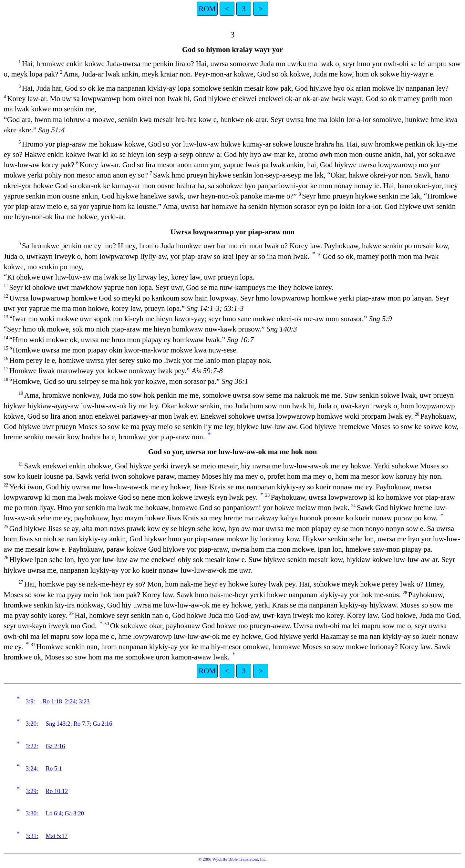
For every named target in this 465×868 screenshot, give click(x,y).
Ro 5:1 (54, 768)
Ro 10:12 (57, 791)
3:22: (32, 746)
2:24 (70, 701)
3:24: (32, 768)
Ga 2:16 (103, 724)
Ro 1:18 (52, 701)
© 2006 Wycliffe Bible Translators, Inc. (232, 859)
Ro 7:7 (82, 724)
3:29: (32, 791)
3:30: (32, 813)
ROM (207, 9)
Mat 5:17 (57, 836)
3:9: (31, 701)
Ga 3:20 (75, 813)
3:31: (32, 836)
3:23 (84, 701)
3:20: (32, 724)
